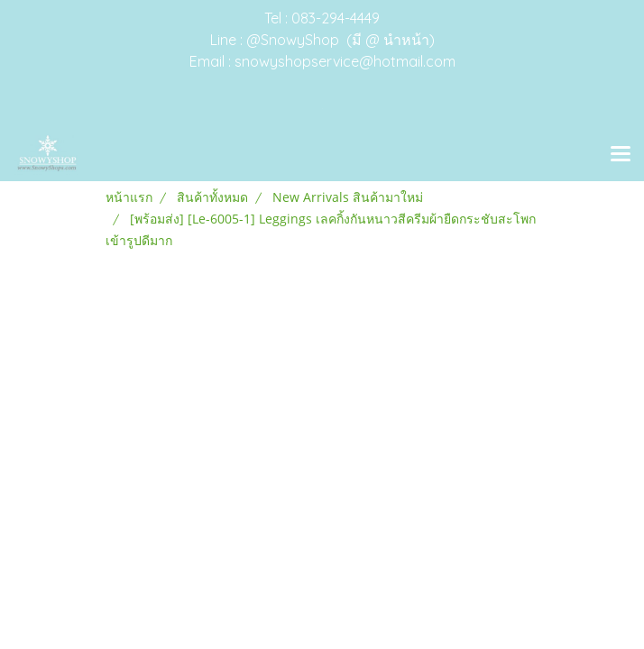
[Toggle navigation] (621, 155)
